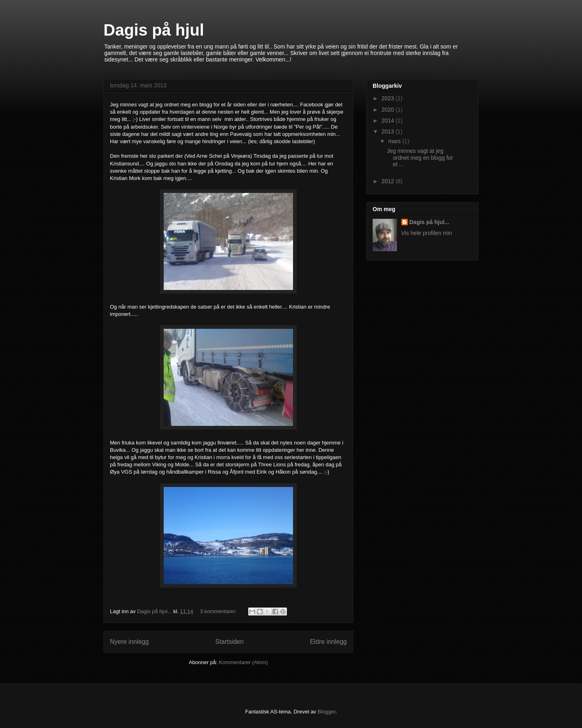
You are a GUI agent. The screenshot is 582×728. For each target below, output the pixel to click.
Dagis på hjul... (429, 222)
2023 (389, 98)
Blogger (327, 712)
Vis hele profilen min (427, 233)
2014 (389, 121)
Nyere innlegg (129, 642)
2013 (389, 131)
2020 (389, 110)
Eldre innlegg (328, 642)
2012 (389, 181)
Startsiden (229, 642)
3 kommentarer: (219, 611)
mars (395, 141)
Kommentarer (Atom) (244, 662)
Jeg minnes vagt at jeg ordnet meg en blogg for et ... (420, 158)
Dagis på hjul (154, 30)
